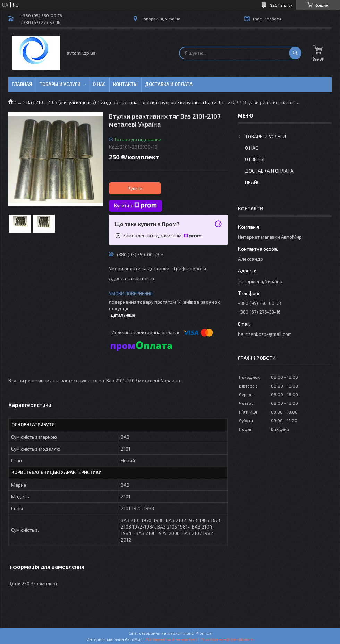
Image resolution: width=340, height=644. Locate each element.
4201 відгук (281, 5)
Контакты (125, 84)
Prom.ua (204, 633)
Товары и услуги (60, 84)
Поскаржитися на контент (172, 639)
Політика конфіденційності (227, 639)
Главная (22, 84)
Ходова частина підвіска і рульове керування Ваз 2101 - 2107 (169, 102)
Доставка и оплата (169, 84)
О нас (99, 84)
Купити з (135, 206)
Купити (135, 188)
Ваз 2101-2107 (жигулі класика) (61, 102)
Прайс (252, 182)
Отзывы (255, 159)
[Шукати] (295, 53)
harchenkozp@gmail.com (265, 334)
